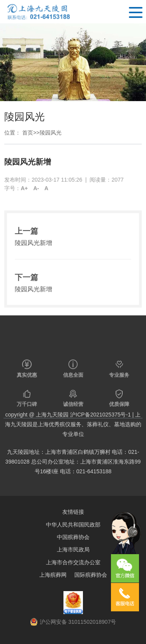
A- (36, 188)
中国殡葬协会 (73, 537)
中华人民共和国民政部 (73, 525)
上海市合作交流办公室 (73, 562)
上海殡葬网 (53, 575)
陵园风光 (51, 133)
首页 (28, 133)
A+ (24, 188)
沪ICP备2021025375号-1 (100, 415)
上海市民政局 (73, 549)
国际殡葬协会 (91, 575)
